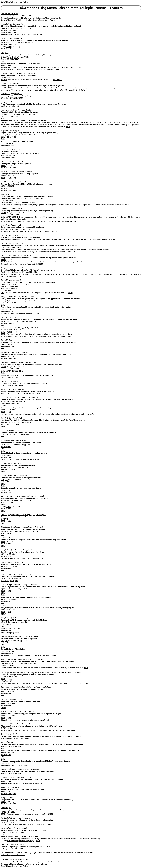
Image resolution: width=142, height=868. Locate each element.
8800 (41, 264)
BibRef (10, 30)
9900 (73, 730)
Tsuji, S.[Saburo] (21, 828)
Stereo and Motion (22, 16)
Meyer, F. (30, 172)
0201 (12, 533)
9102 (17, 286)
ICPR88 (3, 357)
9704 (9, 457)
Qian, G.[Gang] (6, 527)
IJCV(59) (4, 622)
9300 (60, 80)
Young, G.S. (5, 24)
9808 (27, 434)
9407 (38, 393)
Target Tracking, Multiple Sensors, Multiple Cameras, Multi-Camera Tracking (34, 18)
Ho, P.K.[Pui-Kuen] (7, 440)
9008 (14, 30)
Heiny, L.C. (13, 200)
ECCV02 (4, 651)
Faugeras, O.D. (15, 149)
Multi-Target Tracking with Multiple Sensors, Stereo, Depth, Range (31, 20)
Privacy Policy (22, 2)
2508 (12, 681)
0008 (9, 482)
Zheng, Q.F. (22, 574)
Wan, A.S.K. (5, 712)
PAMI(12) (4, 28)
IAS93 (3, 106)
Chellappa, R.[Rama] (20, 527)
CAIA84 (3, 98)
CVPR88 (9, 32)
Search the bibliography (9, 864)
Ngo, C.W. (31, 712)
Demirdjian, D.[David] (9, 724)
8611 (41, 198)
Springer (4, 239)
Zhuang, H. (12, 389)
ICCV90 (3, 166)
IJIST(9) (3, 434)
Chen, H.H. (5, 53)
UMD (3, 579)
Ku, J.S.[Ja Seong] (7, 496)
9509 (12, 346)
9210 (14, 45)
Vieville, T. (25, 182)
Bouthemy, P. (14, 131)
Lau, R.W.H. (23, 712)
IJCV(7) (3, 247)
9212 (19, 276)
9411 (14, 303)
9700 (17, 404)
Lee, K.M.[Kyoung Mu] (22, 496)
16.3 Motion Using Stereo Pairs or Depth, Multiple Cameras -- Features (71, 8)
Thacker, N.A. (6, 818)
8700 (17, 369)
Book (36, 239)
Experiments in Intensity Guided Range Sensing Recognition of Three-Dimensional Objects (39, 221)
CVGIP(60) (5, 135)
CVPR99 (4, 490)
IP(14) (3, 589)
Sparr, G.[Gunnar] (7, 742)
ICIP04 (3, 599)
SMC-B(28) (5, 422)
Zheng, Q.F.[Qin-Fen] (35, 527)
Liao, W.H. (4, 430)
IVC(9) (3, 284)
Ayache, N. (16, 352)
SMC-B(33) (5, 467)
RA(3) (3, 229)
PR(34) (3, 500)
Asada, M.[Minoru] (8, 828)
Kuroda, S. (21, 845)
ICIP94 (3, 410)
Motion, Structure (21, 123)
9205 (12, 311)
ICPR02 (3, 610)
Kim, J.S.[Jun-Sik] (7, 659)
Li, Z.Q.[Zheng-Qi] (30, 673)
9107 (17, 59)
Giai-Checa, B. (6, 182)
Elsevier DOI (5, 59)
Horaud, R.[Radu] (23, 724)
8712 (58, 231)
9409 (14, 137)
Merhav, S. (15, 787)
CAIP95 (3, 344)
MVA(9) (4, 401)
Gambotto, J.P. (6, 808)
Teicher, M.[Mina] (32, 636)
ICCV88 (3, 65)
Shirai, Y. (14, 381)
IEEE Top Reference (8, 424)
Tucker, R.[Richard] (17, 673)
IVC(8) (3, 153)
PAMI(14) (4, 43)
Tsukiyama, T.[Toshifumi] (10, 363)
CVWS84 (4, 123)
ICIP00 (3, 542)
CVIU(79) (4, 480)
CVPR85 (4, 88)
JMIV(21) (4, 641)
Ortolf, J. (30, 574)
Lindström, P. (12, 734)
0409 (9, 643)
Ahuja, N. (14, 102)
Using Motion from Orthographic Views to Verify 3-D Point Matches (31, 70)
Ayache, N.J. (28, 256)
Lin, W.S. (19, 418)
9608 (9, 755)
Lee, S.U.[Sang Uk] (37, 496)
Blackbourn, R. (27, 818)
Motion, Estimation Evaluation (37, 88)
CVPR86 (4, 205)
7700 (21, 849)
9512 (14, 324)
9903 (17, 581)
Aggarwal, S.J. (23, 397)
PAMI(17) (4, 321)
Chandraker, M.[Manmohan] (11, 687)
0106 (9, 631)
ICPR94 (3, 176)
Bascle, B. (4, 172)
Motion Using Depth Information (13, 855)
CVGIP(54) (5, 57)
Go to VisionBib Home (9, 2)
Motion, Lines (12, 274)
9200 (32, 239)
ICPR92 (3, 792)
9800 (19, 746)
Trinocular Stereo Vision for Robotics (20, 264)
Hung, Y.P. (12, 418)
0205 (12, 653)
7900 (21, 385)
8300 (23, 832)
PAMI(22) (4, 445)
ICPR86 (9, 371)
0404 (9, 624)
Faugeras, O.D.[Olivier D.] (27, 297)
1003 (12, 666)
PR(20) (3, 367)
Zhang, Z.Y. (5, 161)
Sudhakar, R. (22, 389)
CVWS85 (4, 377)
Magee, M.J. (20, 209)
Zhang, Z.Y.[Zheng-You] (9, 297)
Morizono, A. (12, 845)
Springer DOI (5, 145)
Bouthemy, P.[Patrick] (25, 110)
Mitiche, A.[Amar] (7, 110)
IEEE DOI (4, 30)
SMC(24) (4, 393)
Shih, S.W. (4, 418)
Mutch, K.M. (5, 194)
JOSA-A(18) (5, 531)
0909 (9, 693)
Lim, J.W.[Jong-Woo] (29, 687)
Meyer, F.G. (5, 131)
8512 (17, 116)
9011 (39, 153)
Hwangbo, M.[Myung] (22, 659)
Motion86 (71, 90)
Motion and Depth (7, 16)
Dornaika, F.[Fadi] (7, 463)
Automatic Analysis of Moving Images (21, 841)
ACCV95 (4, 330)
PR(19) (3, 213)
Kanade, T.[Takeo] (37, 659)
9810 (9, 509)
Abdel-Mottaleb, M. (8, 73)
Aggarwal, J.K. (6, 209)
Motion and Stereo (36, 16)
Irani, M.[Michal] (33, 769)
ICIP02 (3, 554)
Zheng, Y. (14, 818)
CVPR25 (4, 677)
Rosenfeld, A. (34, 73)
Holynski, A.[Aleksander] (73, 673)
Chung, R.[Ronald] (21, 440)
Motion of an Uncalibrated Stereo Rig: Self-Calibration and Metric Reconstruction (36, 252)
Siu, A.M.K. (14, 712)
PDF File (4, 291)
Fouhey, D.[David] (44, 673)
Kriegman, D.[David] (45, 687)
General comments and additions (13, 862)
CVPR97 (4, 455)
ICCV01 (9, 628)
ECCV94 (4, 763)
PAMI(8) (4, 198)
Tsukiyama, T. (6, 381)
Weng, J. (4, 798)
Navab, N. (4, 777)
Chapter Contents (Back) (10, 14)
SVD (2, 293)
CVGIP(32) (5, 114)
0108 (12, 502)
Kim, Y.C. (4, 225)
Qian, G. (4, 562)
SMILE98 (4, 746)
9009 (9, 291)
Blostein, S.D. (18, 84)
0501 (9, 591)
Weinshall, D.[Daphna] (9, 769)
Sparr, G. (4, 734)
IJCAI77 (3, 849)
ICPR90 (9, 47)
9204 (73, 252)
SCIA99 (3, 738)
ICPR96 (3, 753)
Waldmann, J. (6, 787)
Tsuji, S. (3, 845)
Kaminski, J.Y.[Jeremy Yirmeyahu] (13, 636)
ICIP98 (9, 507)
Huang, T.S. (5, 84)
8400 (21, 98)
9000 (14, 168)
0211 (9, 612)
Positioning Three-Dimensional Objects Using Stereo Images (29, 231)
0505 (9, 601)
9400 (14, 178)
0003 (9, 447)
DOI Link (4, 137)
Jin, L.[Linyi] (5, 673)
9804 (17, 424)
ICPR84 (9, 217)
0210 (9, 556)
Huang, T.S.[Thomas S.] (28, 363)
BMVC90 (10, 289)
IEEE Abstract (6, 470)
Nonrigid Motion (7, 414)
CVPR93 (4, 78)
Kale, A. (10, 562)
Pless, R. (19, 699)
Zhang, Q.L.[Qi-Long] (8, 699)
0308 (13, 470)
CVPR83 (4, 839)
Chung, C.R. (18, 463)
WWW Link (5, 533)
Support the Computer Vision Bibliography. (34, 864)
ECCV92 (4, 143)
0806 (9, 521)
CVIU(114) (5, 663)
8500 (65, 90)
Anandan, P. (22, 769)
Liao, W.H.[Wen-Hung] (9, 397)
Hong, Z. (4, 102)
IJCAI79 (3, 385)
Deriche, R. (5, 149)
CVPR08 (4, 519)
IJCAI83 (3, 832)
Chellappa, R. (18, 24)
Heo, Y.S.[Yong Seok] (8, 515)
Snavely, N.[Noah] (57, 673)
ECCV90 (9, 156)
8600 (17, 215)
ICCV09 (3, 691)
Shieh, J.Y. (4, 389)
